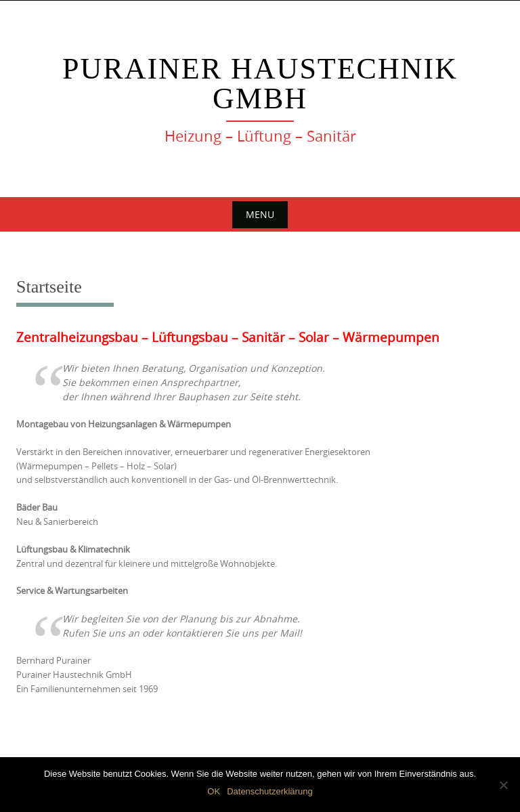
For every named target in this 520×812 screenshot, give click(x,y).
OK (214, 791)
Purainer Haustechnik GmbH (260, 84)
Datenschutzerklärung (269, 791)
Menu (260, 214)
